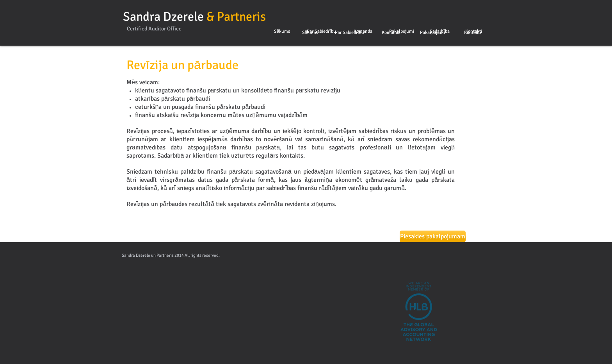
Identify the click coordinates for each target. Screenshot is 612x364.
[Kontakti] (474, 32)
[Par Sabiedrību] (321, 32)
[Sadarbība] (440, 32)
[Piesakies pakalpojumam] (433, 236)
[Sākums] (282, 32)
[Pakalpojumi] (401, 32)
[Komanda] (363, 32)
